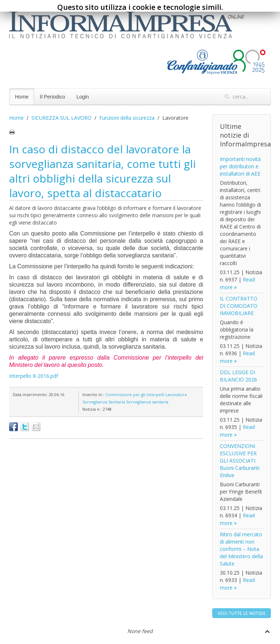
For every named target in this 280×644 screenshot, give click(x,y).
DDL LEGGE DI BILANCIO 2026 (238, 376)
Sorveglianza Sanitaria (104, 402)
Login (83, 97)
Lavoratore (176, 394)
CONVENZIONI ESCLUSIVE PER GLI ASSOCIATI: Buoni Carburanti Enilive (240, 461)
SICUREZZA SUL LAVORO (61, 118)
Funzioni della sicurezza (127, 118)
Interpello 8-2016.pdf (34, 376)
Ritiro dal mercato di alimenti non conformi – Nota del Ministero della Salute (241, 549)
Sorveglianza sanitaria (147, 402)
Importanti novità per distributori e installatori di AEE (240, 166)
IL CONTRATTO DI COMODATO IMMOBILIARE (239, 306)
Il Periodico (52, 97)
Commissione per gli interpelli (135, 394)
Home (22, 97)
